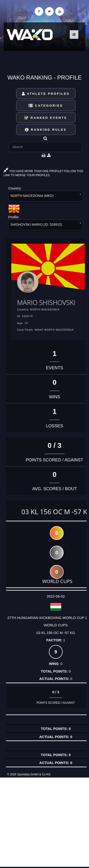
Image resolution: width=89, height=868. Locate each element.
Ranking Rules (46, 130)
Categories (46, 106)
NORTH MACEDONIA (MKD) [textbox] (32, 196)
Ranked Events (46, 118)
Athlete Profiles (46, 94)
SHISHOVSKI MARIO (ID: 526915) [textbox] (36, 224)
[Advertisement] (44, 822)
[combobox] (46, 197)
